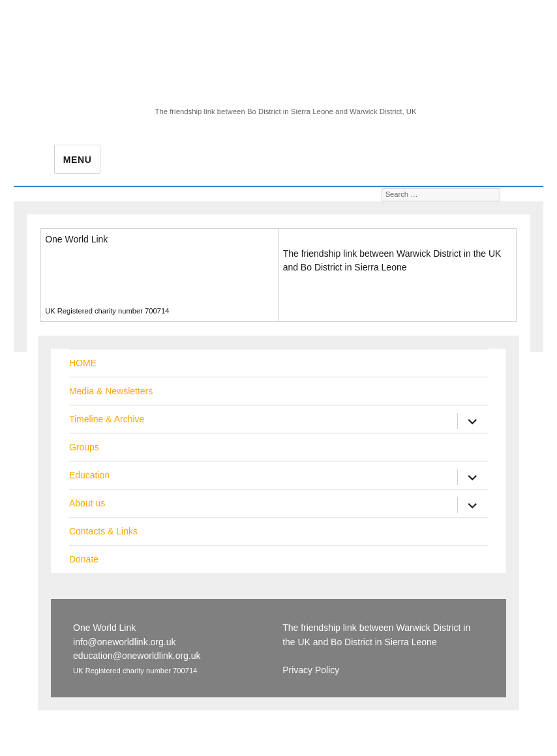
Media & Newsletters (111, 391)
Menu (78, 160)
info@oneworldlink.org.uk (96, 268)
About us (87, 503)
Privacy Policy (311, 289)
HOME (83, 363)
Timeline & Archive (107, 419)
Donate (84, 559)
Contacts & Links (103, 531)
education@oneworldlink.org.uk (109, 282)
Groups (84, 447)
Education (89, 475)
